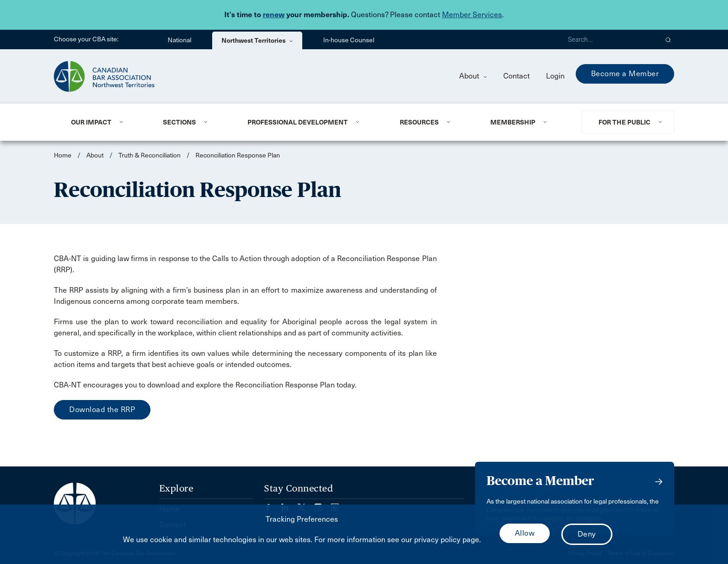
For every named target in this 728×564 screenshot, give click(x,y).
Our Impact (91, 122)
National (179, 40)
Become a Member (625, 74)
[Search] (609, 39)
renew (274, 15)
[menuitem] (106, 122)
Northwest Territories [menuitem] (257, 40)
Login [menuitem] (555, 76)
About (473, 76)
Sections (179, 122)
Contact (517, 76)
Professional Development (298, 122)
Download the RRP (102, 410)
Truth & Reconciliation (149, 155)
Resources (419, 122)
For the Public (624, 122)
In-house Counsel (349, 40)
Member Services (472, 15)
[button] (668, 39)
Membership (513, 122)
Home (63, 155)
